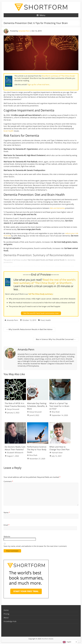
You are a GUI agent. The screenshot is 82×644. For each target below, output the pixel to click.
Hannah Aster (57, 453)
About (6, 618)
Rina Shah (56, 412)
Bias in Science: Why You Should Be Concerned (56, 339)
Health (48, 320)
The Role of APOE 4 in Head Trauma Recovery (15, 405)
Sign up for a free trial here (39, 85)
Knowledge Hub (10, 621)
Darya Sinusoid (13, 409)
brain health (9, 131)
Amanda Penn (24, 31)
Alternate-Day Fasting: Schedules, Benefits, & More (37, 406)
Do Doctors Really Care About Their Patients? (15, 448)
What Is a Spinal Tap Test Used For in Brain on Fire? (59, 406)
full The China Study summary (41, 294)
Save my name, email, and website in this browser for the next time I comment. (35, 546)
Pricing (6, 614)
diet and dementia (57, 208)
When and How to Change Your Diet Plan (59, 448)
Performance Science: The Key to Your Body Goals (37, 449)
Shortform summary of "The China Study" (58, 76)
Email (7, 525)
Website (7, 537)
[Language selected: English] (70, 642)
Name (7, 512)
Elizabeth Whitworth (15, 453)
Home (6, 610)
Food (43, 320)
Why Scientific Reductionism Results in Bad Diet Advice (29, 329)
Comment (8, 481)
